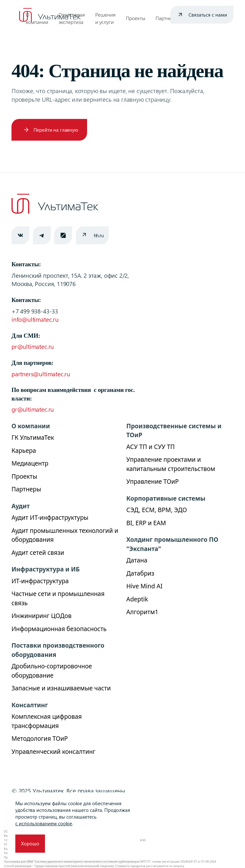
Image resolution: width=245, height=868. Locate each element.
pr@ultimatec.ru (33, 346)
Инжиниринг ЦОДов (41, 616)
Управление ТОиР (152, 482)
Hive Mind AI (144, 586)
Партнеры (167, 18)
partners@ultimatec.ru (41, 374)
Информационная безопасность (59, 629)
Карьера (24, 451)
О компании (37, 18)
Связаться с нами (208, 15)
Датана (137, 560)
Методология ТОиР (40, 739)
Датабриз (140, 573)
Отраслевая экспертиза (72, 18)
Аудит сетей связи (38, 553)
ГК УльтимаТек (33, 438)
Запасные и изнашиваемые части (61, 688)
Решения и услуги (105, 18)
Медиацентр (30, 463)
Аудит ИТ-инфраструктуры (50, 518)
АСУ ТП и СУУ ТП (151, 447)
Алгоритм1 (142, 612)
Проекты (135, 18)
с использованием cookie (44, 823)
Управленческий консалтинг (53, 752)
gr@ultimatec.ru (33, 409)
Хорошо (30, 843)
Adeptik (137, 599)
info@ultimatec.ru (35, 319)
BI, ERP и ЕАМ (146, 523)
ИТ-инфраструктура (40, 581)
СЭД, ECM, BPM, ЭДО (157, 510)
